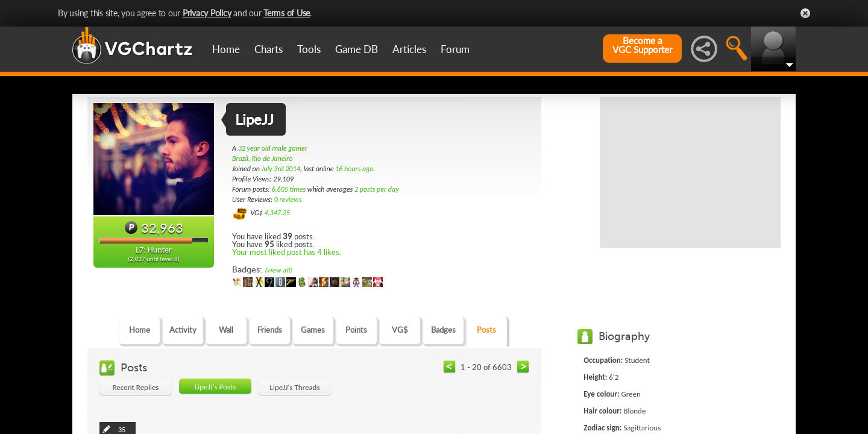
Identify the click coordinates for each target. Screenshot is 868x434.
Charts (269, 49)
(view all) (278, 270)
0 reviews (288, 200)
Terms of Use (287, 13)
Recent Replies (136, 387)
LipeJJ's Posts (215, 387)
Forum (455, 49)
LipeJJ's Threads (294, 387)
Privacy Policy (207, 13)
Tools (309, 49)
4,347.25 (277, 213)
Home (226, 49)
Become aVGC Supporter (642, 45)
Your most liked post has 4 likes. (287, 252)
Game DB (357, 49)
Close (805, 13)
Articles (409, 49)
